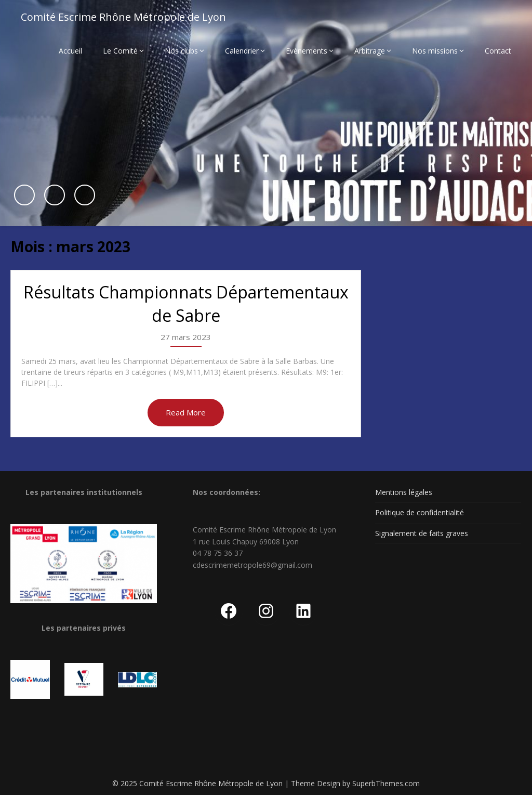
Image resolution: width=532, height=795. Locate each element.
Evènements (307, 51)
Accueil (70, 51)
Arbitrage (370, 51)
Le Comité (120, 51)
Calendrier (242, 51)
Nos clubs (181, 51)
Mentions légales (404, 492)
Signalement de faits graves (422, 533)
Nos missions (435, 51)
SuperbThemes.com (386, 783)
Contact (498, 51)
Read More (186, 412)
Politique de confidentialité (420, 512)
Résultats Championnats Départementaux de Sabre (186, 304)
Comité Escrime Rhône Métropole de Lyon (123, 17)
